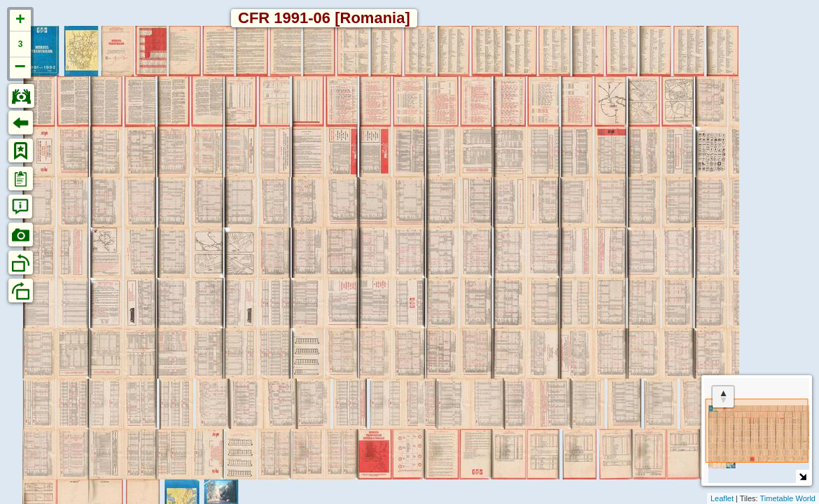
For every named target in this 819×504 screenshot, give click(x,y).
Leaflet (722, 498)
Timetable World (788, 498)
